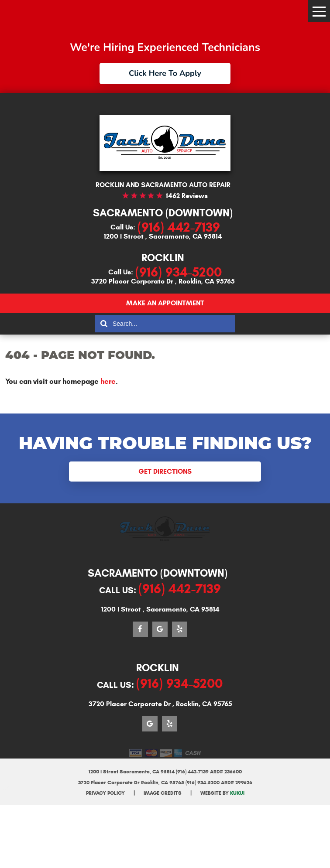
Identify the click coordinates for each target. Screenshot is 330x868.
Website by (222, 793)
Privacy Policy (105, 793)
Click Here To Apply (165, 73)
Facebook (140, 629)
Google (160, 629)
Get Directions (165, 471)
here (108, 381)
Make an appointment (165, 303)
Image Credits (163, 793)
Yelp (180, 629)
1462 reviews (187, 196)
